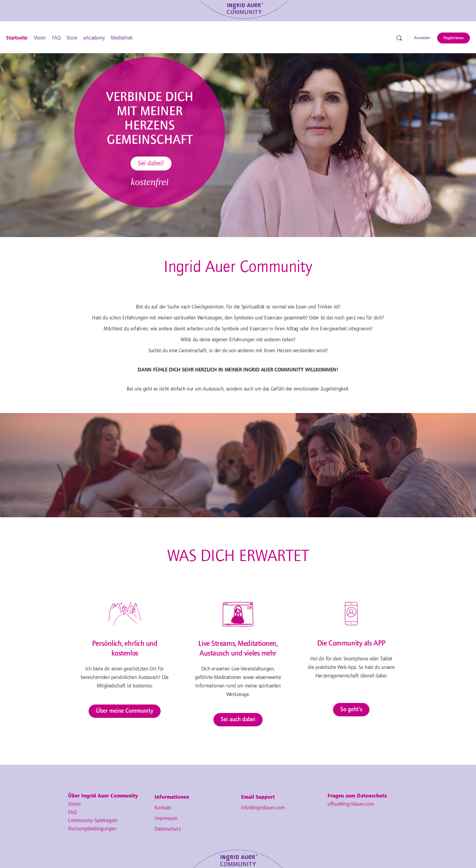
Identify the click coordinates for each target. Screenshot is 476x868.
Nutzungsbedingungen (92, 829)
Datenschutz (168, 829)
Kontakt (163, 808)
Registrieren (454, 38)
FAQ (72, 812)
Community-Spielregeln (93, 821)
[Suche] (399, 38)
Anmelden (422, 38)
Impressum (166, 818)
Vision (74, 804)
